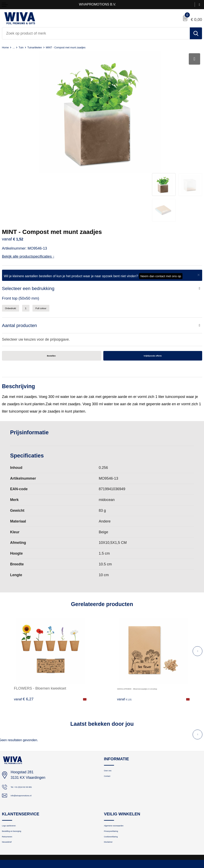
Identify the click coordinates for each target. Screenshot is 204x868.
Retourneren (12, 801)
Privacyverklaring (117, 794)
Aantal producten (23, 280)
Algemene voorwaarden (122, 786)
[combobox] (96, 33)
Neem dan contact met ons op (161, 228)
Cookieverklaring (117, 801)
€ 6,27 (24, 657)
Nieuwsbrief (11, 809)
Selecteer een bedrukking (33, 240)
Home (7, 47)
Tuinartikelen (43, 47)
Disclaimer (112, 809)
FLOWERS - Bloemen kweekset (40, 646)
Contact (110, 737)
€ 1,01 (127, 657)
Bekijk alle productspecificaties (28, 208)
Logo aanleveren (15, 786)
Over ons (111, 729)
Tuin (25, 47)
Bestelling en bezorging (20, 794)
